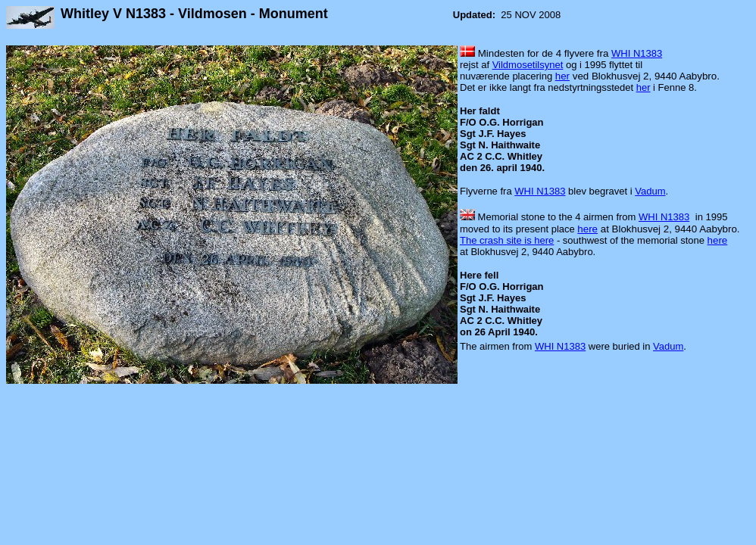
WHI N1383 (637, 53)
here (587, 229)
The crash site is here (507, 240)
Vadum (650, 191)
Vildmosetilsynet (528, 65)
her (562, 76)
